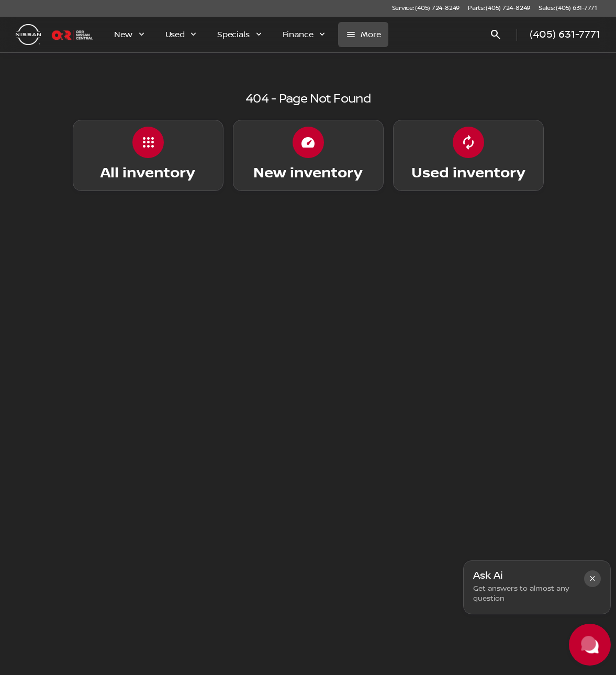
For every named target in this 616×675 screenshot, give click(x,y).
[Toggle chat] (590, 645)
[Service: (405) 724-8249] (426, 8)
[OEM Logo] (28, 35)
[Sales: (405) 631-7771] (568, 8)
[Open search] (496, 35)
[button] (592, 579)
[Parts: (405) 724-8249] (499, 8)
